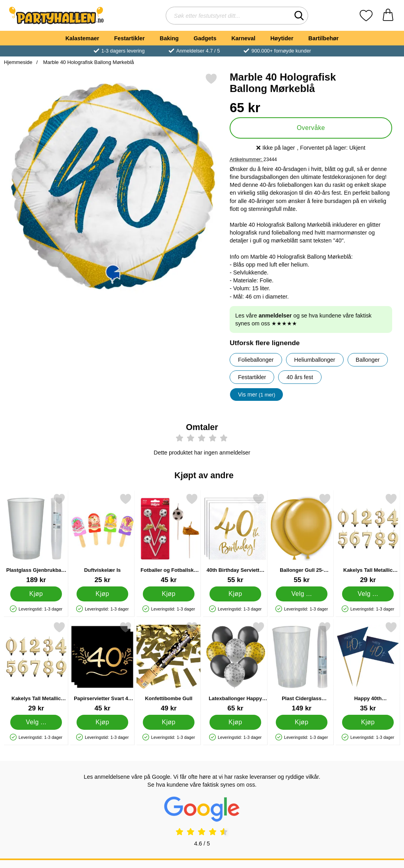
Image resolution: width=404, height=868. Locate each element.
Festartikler (129, 38)
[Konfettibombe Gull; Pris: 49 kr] (169, 667)
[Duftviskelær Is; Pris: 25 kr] (102, 538)
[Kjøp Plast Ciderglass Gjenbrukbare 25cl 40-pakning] (302, 722)
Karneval (243, 38)
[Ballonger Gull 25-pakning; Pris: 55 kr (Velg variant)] (302, 538)
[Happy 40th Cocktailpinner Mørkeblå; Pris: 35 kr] (368, 667)
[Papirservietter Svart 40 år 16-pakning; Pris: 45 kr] (102, 667)
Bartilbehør (324, 38)
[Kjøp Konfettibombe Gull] (169, 722)
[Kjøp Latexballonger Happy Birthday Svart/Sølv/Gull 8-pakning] (235, 722)
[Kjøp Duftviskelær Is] (102, 594)
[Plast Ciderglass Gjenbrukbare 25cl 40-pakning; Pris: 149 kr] (302, 667)
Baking (169, 38)
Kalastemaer (82, 38)
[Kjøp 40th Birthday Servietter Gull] (235, 594)
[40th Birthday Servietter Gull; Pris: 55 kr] (235, 538)
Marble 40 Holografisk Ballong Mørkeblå (88, 62)
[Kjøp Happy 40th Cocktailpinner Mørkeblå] (368, 722)
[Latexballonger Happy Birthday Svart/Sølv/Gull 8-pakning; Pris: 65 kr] (235, 667)
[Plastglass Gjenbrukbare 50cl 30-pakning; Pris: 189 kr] (36, 538)
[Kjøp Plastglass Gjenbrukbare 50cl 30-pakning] (36, 594)
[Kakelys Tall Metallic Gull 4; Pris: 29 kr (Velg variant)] (368, 538)
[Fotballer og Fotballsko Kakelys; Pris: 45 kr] (169, 538)
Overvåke (311, 128)
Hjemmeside (18, 62)
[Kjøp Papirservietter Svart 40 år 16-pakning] (102, 722)
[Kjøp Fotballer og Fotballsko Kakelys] (169, 594)
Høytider (282, 38)
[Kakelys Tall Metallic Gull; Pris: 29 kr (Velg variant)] (36, 667)
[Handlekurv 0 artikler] (388, 16)
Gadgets (205, 38)
